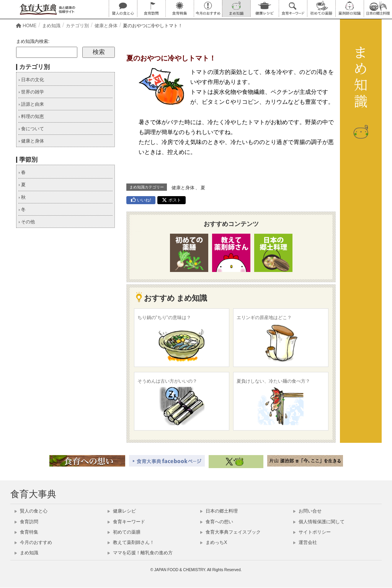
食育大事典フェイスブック (230, 532)
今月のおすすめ (33, 542)
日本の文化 (31, 80)
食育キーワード (126, 522)
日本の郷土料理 (219, 511)
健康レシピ (122, 511)
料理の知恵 (31, 116)
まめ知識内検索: (33, 41)
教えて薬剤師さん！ (131, 542)
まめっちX (214, 542)
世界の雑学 (31, 92)
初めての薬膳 (124, 532)
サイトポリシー (312, 532)
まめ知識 (26, 553)
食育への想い (217, 522)
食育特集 (26, 532)
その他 (27, 222)
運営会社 (305, 542)
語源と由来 (31, 104)
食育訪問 (26, 522)
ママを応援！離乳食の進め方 (140, 553)
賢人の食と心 (31, 511)
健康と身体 (183, 188)
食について (31, 129)
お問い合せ (307, 511)
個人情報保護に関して (319, 522)
